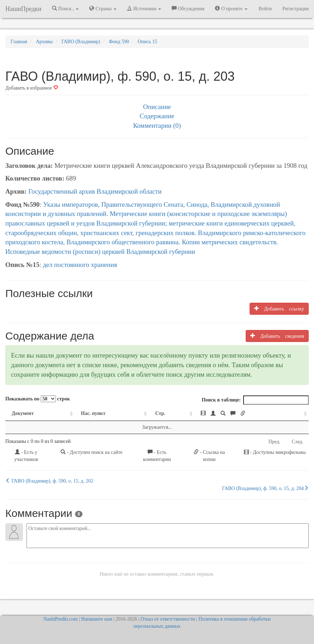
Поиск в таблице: (255, 400)
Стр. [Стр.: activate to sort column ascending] (160, 413)
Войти (265, 9)
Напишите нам (97, 619)
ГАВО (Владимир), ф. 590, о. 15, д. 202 (49, 481)
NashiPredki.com (61, 619)
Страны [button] (103, 8)
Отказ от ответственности (168, 619)
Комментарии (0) (157, 126)
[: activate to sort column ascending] (252, 414)
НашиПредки (23, 9)
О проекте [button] (231, 8)
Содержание (157, 116)
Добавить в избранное (32, 88)
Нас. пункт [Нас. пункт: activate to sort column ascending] (93, 413)
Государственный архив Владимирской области (95, 191)
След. (298, 442)
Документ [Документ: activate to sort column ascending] (23, 413)
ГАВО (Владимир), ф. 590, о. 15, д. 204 (265, 488)
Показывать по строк (38, 399)
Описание (157, 107)
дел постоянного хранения (80, 265)
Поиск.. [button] (65, 8)
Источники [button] (144, 8)
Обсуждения (188, 8)
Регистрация (296, 9)
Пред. (274, 442)
